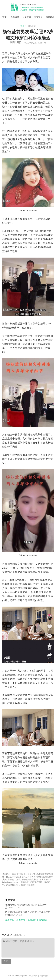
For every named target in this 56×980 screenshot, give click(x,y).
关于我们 (44, 976)
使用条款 (33, 976)
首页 (22, 26)
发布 (6, 961)
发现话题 (38, 17)
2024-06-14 (16, 915)
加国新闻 (27, 17)
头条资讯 (15, 17)
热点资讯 (9, 920)
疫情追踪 (32, 920)
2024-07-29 (14, 908)
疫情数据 (50, 17)
